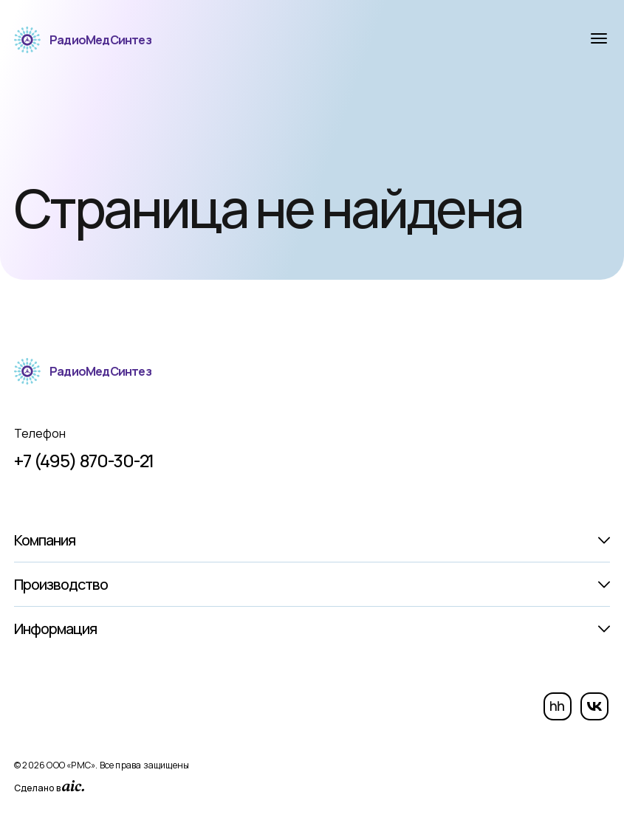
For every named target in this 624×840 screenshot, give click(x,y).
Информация (55, 629)
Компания (45, 540)
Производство (61, 584)
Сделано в (49, 787)
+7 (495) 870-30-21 (84, 461)
